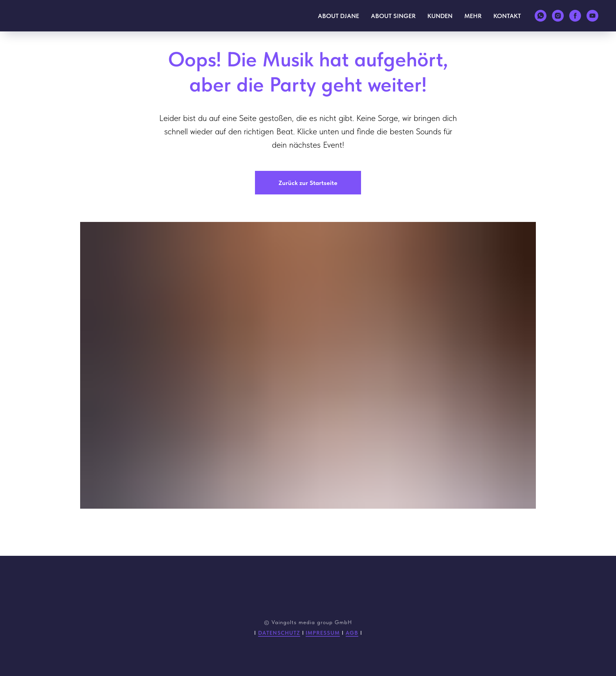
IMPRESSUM (323, 633)
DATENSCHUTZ (279, 633)
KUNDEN (440, 16)
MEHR (473, 16)
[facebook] (575, 16)
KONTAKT (507, 16)
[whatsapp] (541, 16)
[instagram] (558, 16)
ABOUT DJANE (338, 16)
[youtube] (592, 16)
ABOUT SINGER (393, 16)
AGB (352, 633)
